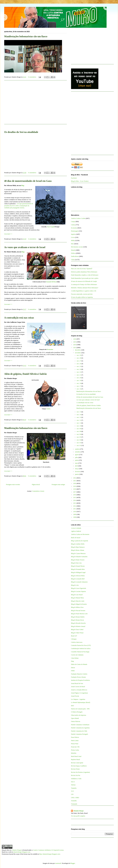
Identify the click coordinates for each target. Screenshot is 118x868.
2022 (75, 478)
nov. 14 (79, 415)
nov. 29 (79, 355)
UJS (72, 794)
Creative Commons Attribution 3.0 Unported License (48, 850)
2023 (75, 348)
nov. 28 (79, 358)
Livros (73, 237)
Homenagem (75, 231)
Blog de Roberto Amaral (78, 626)
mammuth (58, 863)
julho (77, 457)
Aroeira (48, 409)
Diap (72, 661)
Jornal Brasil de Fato (77, 683)
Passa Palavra (75, 737)
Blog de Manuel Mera (77, 598)
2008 (75, 517)
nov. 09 (79, 429)
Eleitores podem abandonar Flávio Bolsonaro (84, 272)
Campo (73, 222)
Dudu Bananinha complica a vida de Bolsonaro (85, 275)
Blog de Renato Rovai (77, 620)
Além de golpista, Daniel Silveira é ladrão (25, 374)
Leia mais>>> (8, 234)
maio (77, 463)
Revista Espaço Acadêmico (79, 766)
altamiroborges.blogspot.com (22, 852)
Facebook (74, 178)
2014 (75, 500)
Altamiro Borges (79, 811)
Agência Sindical (76, 531)
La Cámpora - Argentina (78, 699)
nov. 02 (79, 445)
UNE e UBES (75, 798)
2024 (75, 345)
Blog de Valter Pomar (77, 633)
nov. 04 (79, 440)
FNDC (73, 671)
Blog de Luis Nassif (77, 595)
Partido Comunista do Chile (79, 731)
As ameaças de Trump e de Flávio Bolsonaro (84, 284)
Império (73, 234)
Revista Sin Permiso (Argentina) (80, 772)
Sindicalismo (75, 256)
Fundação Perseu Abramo (78, 677)
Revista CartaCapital (77, 763)
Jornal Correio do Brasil (78, 687)
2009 (75, 514)
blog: (23, 185)
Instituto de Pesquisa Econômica (80, 680)
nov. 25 (79, 366)
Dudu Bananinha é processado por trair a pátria (85, 278)
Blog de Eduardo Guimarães (79, 557)
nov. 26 (79, 364)
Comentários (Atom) (38, 491)
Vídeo (73, 260)
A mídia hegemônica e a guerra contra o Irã (84, 291)
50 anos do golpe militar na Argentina (82, 297)
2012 (75, 506)
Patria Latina (75, 741)
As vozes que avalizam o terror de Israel (25, 247)
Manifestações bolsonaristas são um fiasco (26, 36)
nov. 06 (79, 434)
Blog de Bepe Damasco (78, 547)
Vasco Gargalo (51, 227)
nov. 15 (79, 412)
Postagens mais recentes (13, 485)
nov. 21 (79, 375)
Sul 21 (73, 782)
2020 (75, 483)
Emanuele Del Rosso (51, 282)
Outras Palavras (76, 721)
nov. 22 (79, 372)
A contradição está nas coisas (19, 318)
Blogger (73, 863)
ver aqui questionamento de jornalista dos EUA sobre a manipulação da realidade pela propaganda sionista (19, 206)
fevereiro (78, 472)
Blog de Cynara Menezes (78, 553)
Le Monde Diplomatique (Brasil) (81, 702)
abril (77, 466)
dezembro (78, 350)
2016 (75, 495)
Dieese (73, 668)
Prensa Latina (75, 750)
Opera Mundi (75, 718)
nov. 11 (79, 423)
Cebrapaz (74, 639)
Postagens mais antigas (58, 485)
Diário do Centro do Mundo (79, 664)
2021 (75, 481)
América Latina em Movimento (80, 534)
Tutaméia (74, 788)
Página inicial (36, 485)
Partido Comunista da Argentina (80, 728)
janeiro (77, 474)
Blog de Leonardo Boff (78, 579)
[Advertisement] (89, 47)
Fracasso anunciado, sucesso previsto (82, 294)
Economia (74, 228)
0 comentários (32, 77)
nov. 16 (79, 389)
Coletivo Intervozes (77, 642)
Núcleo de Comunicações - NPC (80, 709)
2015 (75, 497)
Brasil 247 (74, 636)
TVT (72, 791)
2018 (75, 489)
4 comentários (32, 239)
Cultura (73, 225)
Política (73, 253)
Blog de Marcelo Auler (78, 601)
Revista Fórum (75, 769)
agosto (77, 455)
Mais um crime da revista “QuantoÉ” (82, 269)
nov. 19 (79, 380)
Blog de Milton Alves (77, 607)
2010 (75, 512)
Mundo (73, 250)
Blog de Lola (75, 585)
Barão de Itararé (76, 538)
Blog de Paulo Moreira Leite (79, 614)
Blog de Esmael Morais (78, 566)
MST (73, 706)
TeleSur (73, 785)
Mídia (73, 241)
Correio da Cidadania (77, 655)
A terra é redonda (76, 528)
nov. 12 (79, 420)
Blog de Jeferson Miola (78, 576)
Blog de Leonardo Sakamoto (79, 582)
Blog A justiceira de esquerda (80, 541)
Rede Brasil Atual (76, 756)
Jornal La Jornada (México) (79, 690)
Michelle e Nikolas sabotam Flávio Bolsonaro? (85, 288)
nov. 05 (79, 437)
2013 (75, 503)
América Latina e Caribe (78, 218)
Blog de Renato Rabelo (78, 617)
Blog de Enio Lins (76, 563)
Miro (72, 244)
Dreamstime (50, 349)
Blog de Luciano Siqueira (78, 591)
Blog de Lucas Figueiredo (79, 588)
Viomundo (74, 804)
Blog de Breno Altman (78, 550)
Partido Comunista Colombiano (80, 725)
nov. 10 (79, 426)
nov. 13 (79, 417)
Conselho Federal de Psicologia (80, 652)
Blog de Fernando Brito (78, 569)
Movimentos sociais (77, 247)
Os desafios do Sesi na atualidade (86, 394)
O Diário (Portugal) (77, 712)
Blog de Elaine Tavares (78, 560)
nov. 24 (79, 369)
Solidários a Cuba (76, 779)
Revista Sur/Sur (76, 775)
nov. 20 (79, 378)
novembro (78, 353)
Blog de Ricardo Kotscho (78, 623)
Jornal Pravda (75, 696)
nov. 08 (79, 431)
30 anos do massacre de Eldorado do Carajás (84, 281)
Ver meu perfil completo (78, 816)
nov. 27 (79, 361)
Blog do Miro (6, 850)
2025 (75, 342)
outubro (77, 449)
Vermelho (74, 801)
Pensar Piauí (75, 744)
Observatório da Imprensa (79, 715)
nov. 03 (79, 443)
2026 (75, 339)
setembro (78, 452)
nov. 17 (79, 386)
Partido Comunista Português (80, 734)
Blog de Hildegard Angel (78, 572)
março (77, 469)
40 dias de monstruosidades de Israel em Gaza (28, 181)
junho (77, 460)
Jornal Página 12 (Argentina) (79, 693)
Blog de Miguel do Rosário (79, 604)
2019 (75, 486)
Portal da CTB (75, 747)
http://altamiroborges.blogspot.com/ (50, 854)
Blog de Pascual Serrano (78, 611)
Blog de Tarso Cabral (77, 630)
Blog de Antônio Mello (78, 544)
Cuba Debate (75, 658)
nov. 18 (79, 383)
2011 (75, 509)
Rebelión (74, 753)
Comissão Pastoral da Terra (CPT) (81, 645)
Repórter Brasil (75, 760)
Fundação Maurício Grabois (79, 674)
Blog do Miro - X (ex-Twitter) (80, 181)
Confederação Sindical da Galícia (81, 649)
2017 (75, 492)
